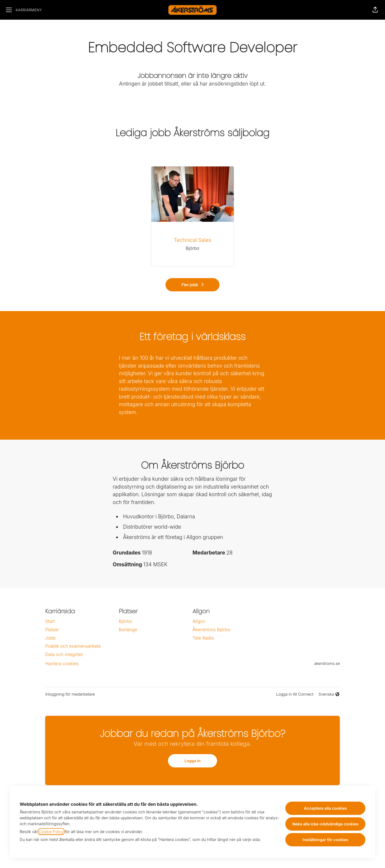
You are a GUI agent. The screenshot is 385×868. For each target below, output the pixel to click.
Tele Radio (203, 638)
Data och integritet (64, 654)
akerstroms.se (327, 663)
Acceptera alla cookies (325, 808)
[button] (375, 10)
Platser (52, 630)
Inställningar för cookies (325, 840)
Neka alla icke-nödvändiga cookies (325, 824)
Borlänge (128, 630)
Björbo (126, 621)
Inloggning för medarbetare (70, 694)
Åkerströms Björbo (211, 630)
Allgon (199, 621)
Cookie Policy (51, 832)
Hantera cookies (62, 664)
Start (50, 621)
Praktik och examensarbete (73, 646)
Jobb (50, 638)
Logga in (192, 761)
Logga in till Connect (295, 694)
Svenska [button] (329, 694)
